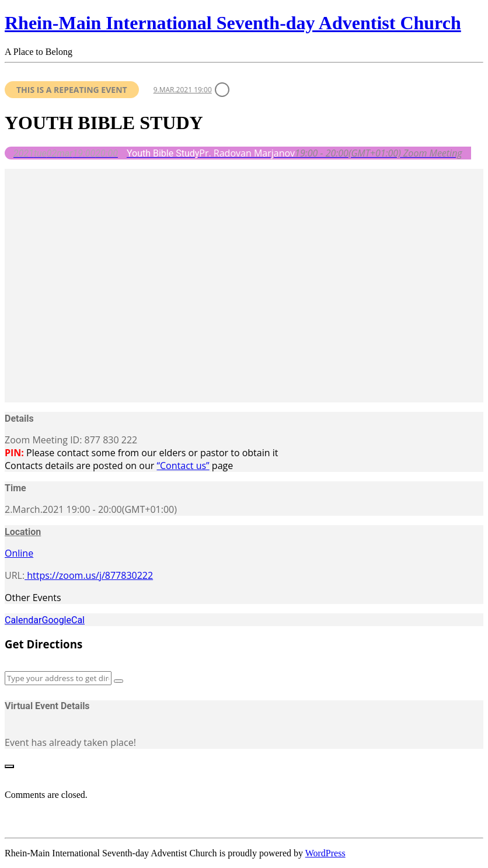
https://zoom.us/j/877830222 (89, 575)
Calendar (23, 620)
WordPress (325, 853)
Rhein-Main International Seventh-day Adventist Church (233, 23)
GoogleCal (63, 620)
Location (23, 532)
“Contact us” (183, 466)
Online (19, 553)
